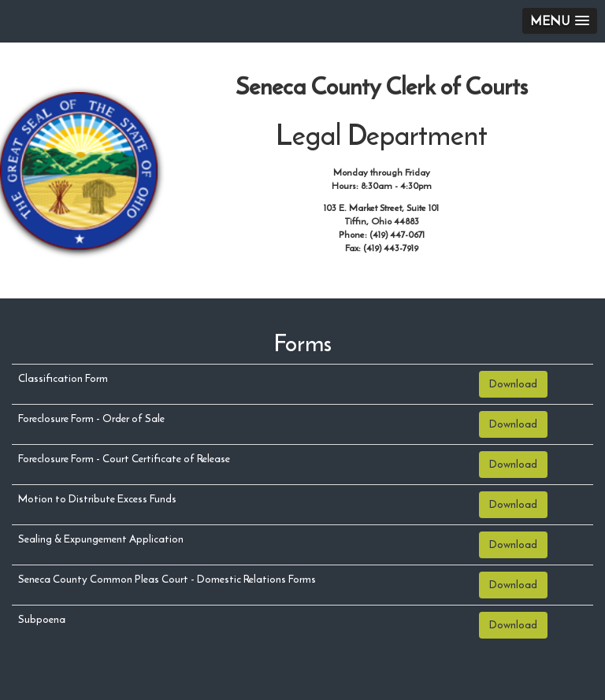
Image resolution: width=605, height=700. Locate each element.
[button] (560, 21)
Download (513, 384)
